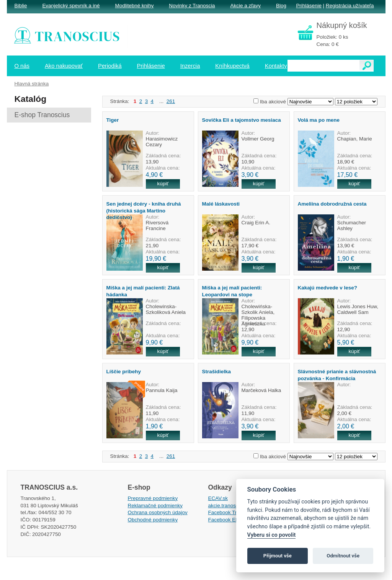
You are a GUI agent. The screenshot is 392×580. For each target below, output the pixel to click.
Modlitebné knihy (135, 6)
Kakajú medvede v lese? (327, 288)
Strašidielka (216, 372)
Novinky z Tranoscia (192, 6)
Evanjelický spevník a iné (71, 6)
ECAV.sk (218, 498)
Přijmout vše (278, 556)
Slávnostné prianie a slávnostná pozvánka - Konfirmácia (337, 375)
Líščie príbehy (124, 372)
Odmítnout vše (343, 556)
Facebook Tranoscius (233, 512)
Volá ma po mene (319, 120)
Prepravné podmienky (153, 498)
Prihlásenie (309, 6)
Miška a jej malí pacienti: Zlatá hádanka (143, 291)
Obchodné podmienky (153, 520)
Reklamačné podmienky (155, 506)
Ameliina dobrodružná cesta (332, 204)
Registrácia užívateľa (350, 6)
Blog (281, 6)
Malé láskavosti (221, 204)
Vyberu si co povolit (272, 535)
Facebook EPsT (227, 520)
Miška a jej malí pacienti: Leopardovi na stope (232, 291)
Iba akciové (273, 102)
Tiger (113, 120)
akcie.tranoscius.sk (230, 506)
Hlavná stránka (32, 84)
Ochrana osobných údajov (158, 512)
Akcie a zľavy (246, 6)
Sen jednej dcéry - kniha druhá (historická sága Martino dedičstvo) (144, 211)
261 (171, 101)
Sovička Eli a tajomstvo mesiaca (242, 120)
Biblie (21, 6)
